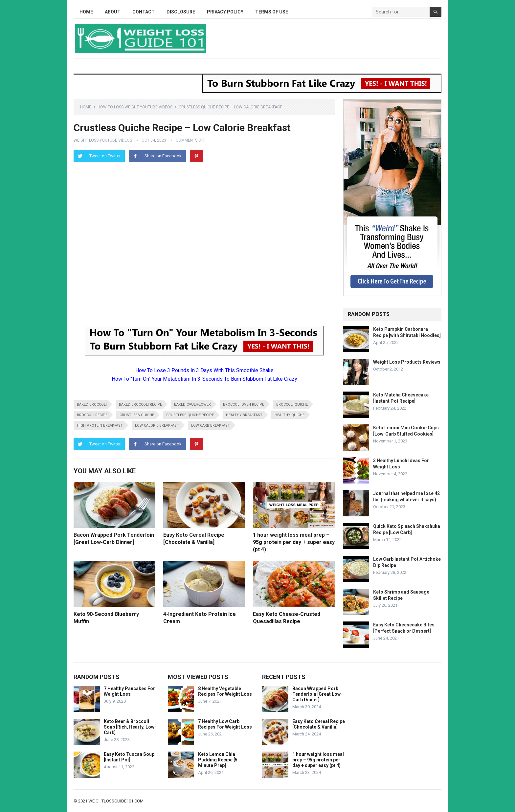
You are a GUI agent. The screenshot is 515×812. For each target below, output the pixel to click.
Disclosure (181, 12)
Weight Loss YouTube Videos (103, 140)
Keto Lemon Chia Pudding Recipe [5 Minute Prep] (218, 760)
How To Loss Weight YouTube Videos (135, 107)
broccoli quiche (292, 405)
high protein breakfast (100, 426)
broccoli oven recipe (244, 405)
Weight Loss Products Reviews (407, 362)
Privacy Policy (225, 12)
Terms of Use (272, 12)
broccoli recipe (92, 415)
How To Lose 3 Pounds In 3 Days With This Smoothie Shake (204, 370)
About (113, 12)
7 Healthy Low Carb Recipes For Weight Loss (225, 724)
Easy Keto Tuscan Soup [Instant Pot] (129, 757)
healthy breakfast (244, 415)
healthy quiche (290, 415)
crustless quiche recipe (190, 415)
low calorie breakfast (157, 426)
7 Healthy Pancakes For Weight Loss (129, 691)
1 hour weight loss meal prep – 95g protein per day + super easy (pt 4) (294, 542)
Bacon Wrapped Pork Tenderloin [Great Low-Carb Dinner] (317, 694)
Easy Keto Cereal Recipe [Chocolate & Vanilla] (319, 724)
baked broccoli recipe (140, 405)
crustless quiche (137, 415)
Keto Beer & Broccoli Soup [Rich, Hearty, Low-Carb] (130, 727)
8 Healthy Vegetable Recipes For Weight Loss (225, 691)
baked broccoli (92, 405)
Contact (144, 12)
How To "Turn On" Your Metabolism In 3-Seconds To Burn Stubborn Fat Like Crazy (204, 379)
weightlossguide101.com (116, 801)
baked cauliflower (192, 405)
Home (86, 12)
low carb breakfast (211, 426)
